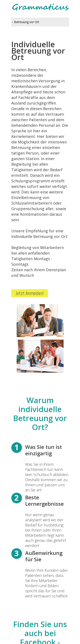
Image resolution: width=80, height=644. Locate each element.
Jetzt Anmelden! (30, 293)
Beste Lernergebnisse (44, 500)
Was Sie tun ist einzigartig (44, 450)
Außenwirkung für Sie (44, 556)
